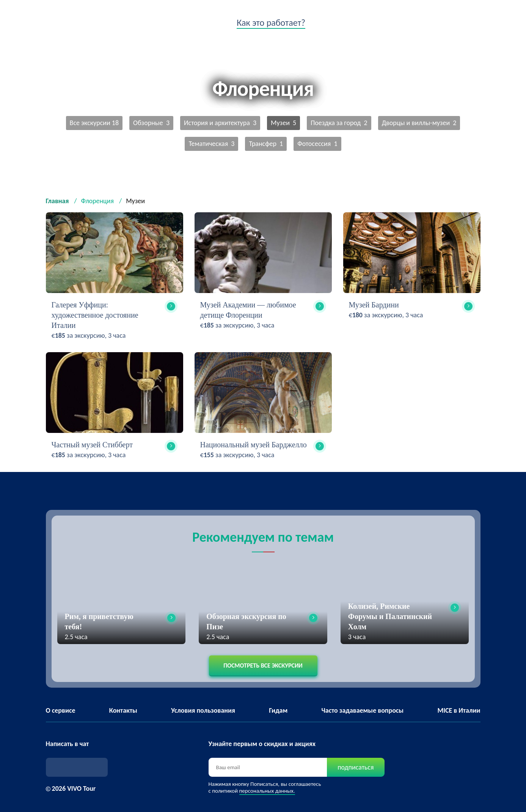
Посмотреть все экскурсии (263, 665)
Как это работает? (271, 23)
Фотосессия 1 (317, 144)
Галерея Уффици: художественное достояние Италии (95, 315)
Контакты (123, 710)
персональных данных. (267, 791)
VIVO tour (60, 25)
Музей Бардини (374, 305)
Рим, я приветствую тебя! (99, 622)
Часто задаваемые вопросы (363, 710)
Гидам (278, 710)
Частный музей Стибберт (92, 445)
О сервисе (61, 710)
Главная (57, 201)
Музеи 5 (283, 123)
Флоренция (98, 201)
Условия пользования (203, 710)
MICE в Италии (459, 710)
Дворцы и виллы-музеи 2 (419, 123)
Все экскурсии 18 (94, 123)
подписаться (356, 767)
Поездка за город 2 (339, 123)
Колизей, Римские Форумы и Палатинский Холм (390, 616)
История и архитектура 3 (220, 123)
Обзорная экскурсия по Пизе (246, 622)
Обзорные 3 (151, 123)
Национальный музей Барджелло (254, 445)
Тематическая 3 (211, 144)
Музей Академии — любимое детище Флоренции (248, 310)
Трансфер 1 (266, 144)
